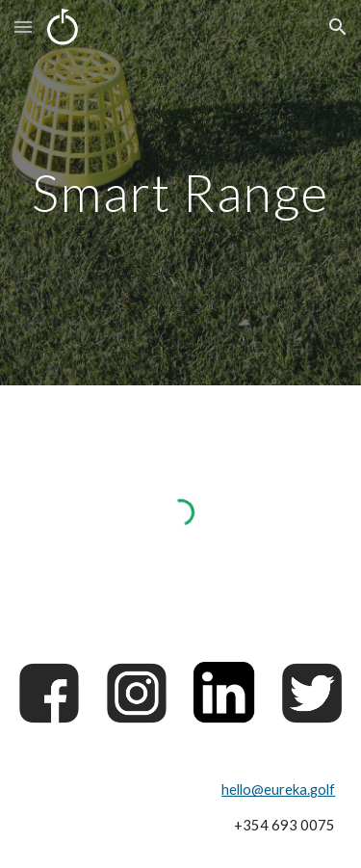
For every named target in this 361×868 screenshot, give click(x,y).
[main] (181, 192)
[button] (23, 26)
